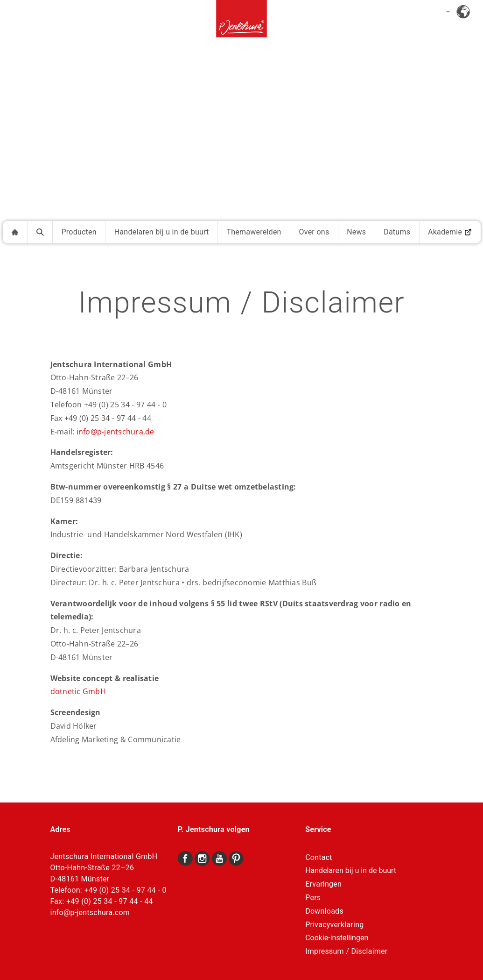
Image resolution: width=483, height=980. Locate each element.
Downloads (324, 911)
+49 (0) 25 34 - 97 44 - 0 (125, 890)
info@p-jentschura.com (90, 913)
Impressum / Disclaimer (346, 951)
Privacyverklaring (334, 925)
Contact (319, 857)
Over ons (314, 232)
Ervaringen (323, 884)
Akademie (450, 232)
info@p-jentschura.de (115, 432)
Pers (313, 898)
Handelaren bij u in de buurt (162, 232)
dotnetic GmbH (78, 691)
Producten (79, 232)
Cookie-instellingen (337, 938)
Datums (397, 232)
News (356, 232)
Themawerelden (254, 232)
